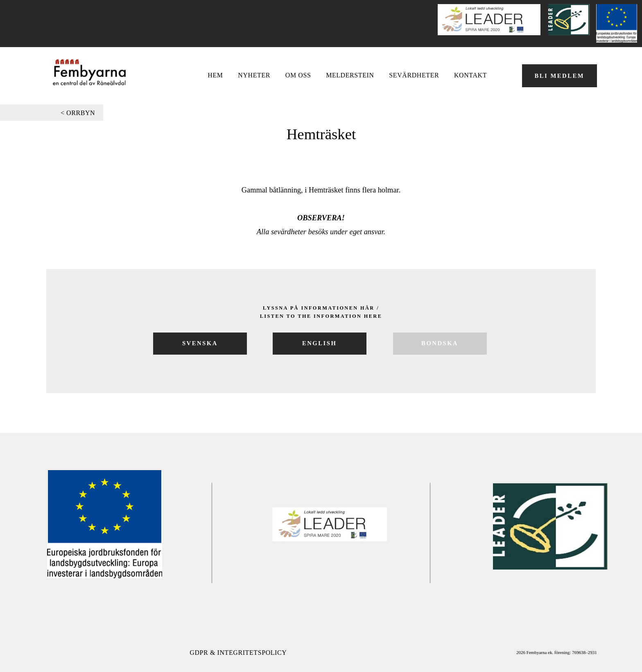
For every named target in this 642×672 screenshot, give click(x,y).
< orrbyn (78, 113)
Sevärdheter (414, 75)
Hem (215, 75)
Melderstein (350, 75)
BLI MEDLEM (559, 76)
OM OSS (298, 75)
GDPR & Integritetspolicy (238, 653)
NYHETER (254, 75)
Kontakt (470, 75)
